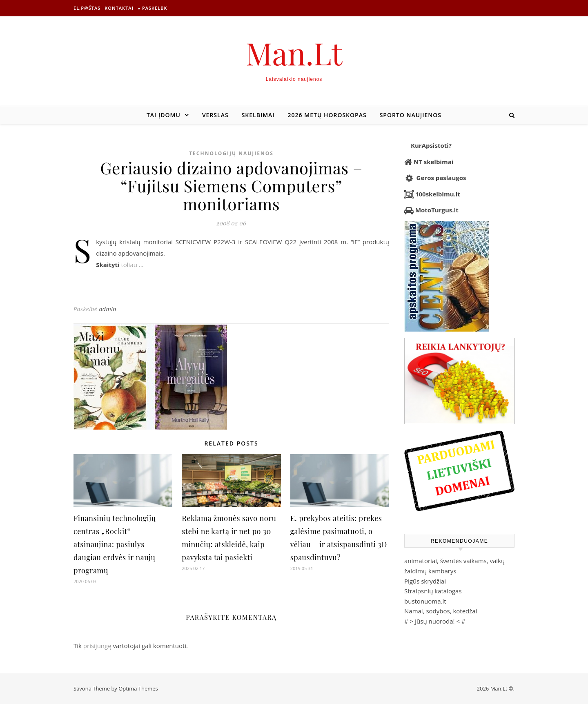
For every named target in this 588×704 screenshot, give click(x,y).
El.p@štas (87, 8)
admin (107, 309)
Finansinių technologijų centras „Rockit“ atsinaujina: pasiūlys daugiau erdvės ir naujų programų (115, 544)
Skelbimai (258, 115)
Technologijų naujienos (231, 153)
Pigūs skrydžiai (425, 581)
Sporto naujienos (411, 115)
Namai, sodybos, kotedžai (441, 611)
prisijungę (97, 646)
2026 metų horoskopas (327, 115)
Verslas (215, 115)
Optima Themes (138, 688)
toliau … (132, 265)
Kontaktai (119, 8)
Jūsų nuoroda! (435, 621)
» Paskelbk (152, 8)
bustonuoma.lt (425, 601)
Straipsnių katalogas (433, 591)
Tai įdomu (164, 115)
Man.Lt (294, 53)
